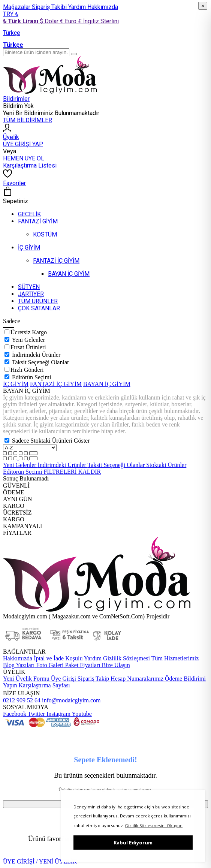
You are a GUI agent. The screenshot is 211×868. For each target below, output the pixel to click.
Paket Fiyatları (82, 665)
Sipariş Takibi (50, 7)
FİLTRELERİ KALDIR (72, 472)
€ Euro (69, 21)
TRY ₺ (11, 14)
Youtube (81, 714)
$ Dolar (50, 21)
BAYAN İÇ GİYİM (107, 384)
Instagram (58, 714)
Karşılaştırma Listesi (31, 165)
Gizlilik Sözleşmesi (126, 658)
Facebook (15, 714)
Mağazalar (17, 7)
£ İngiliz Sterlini (98, 21)
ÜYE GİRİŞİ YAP (23, 144)
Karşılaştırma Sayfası (44, 685)
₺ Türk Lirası (21, 21)
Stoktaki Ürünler (166, 465)
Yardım (78, 7)
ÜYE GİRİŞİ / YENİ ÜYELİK (40, 861)
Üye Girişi (64, 679)
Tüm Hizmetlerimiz (174, 658)
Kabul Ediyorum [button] (133, 843)
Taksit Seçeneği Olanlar (41, 362)
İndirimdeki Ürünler (36, 355)
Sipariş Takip (93, 679)
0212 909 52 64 (22, 700)
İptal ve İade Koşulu (57, 658)
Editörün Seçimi (31, 377)
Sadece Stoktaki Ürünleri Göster (51, 441)
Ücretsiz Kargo (29, 332)
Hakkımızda (103, 7)
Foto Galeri (49, 665)
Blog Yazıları (19, 665)
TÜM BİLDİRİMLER (28, 120)
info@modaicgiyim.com (70, 700)
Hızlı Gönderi (27, 370)
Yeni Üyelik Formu (26, 679)
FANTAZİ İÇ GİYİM (56, 384)
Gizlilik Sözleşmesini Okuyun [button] (154, 825)
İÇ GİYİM (16, 384)
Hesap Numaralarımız (136, 679)
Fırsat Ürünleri (28, 347)
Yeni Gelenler (28, 340)
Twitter (36, 714)
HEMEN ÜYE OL (24, 158)
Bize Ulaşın (115, 665)
